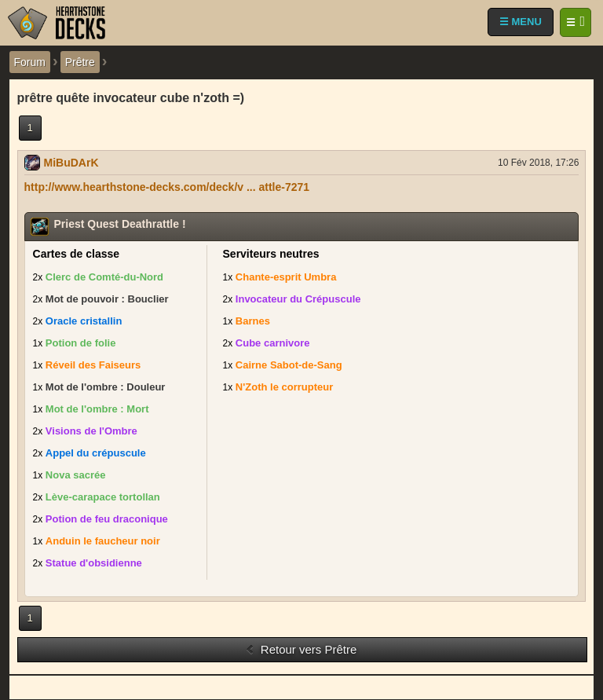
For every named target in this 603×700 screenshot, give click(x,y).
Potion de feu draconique (107, 519)
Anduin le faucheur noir (103, 541)
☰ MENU (521, 22)
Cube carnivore (273, 343)
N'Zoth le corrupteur (284, 387)
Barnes (253, 321)
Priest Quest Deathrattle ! (120, 224)
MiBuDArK (71, 163)
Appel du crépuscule (96, 453)
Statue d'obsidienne (94, 563)
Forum (30, 62)
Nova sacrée (76, 475)
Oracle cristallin (84, 321)
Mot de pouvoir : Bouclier (107, 299)
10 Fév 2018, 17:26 (538, 163)
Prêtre (80, 62)
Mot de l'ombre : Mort (97, 409)
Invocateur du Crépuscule (298, 299)
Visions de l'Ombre (91, 431)
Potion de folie (81, 343)
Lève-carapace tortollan (103, 497)
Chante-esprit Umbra (286, 277)
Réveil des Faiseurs (93, 365)
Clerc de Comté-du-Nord (104, 277)
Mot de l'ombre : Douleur (106, 387)
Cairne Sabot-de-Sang (289, 365)
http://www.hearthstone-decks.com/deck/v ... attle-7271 (167, 187)
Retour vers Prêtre (301, 649)
